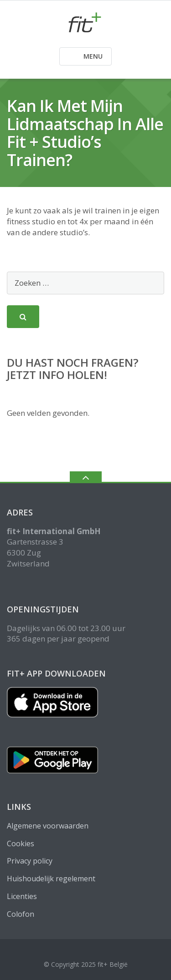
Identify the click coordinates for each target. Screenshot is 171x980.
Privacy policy (30, 861)
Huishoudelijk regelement (51, 879)
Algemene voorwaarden (48, 826)
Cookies (21, 844)
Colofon (21, 914)
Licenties (22, 896)
